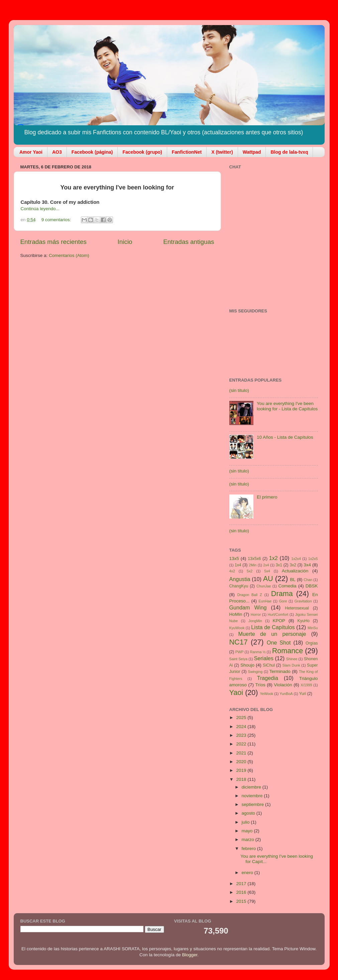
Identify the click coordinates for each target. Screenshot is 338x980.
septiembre (254, 804)
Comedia (288, 586)
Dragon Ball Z (250, 595)
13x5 (234, 558)
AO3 (57, 152)
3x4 (307, 565)
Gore (283, 601)
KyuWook (237, 628)
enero (248, 873)
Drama (282, 594)
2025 (242, 718)
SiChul (269, 665)
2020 (242, 762)
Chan (308, 580)
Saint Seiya (239, 659)
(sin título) (239, 390)
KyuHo (304, 621)
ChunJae (264, 586)
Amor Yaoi (31, 152)
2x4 (266, 565)
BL (293, 580)
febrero (250, 849)
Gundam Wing (248, 607)
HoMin (236, 614)
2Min (253, 565)
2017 (242, 884)
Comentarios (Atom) (69, 255)
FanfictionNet (187, 152)
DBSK (312, 586)
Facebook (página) (92, 152)
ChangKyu (239, 586)
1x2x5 (313, 559)
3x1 (279, 565)
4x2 (232, 571)
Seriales (263, 658)
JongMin (255, 621)
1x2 (273, 558)
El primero (267, 497)
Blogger (190, 955)
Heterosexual (297, 608)
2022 (242, 744)
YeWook (267, 694)
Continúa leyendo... (40, 209)
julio (246, 822)
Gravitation (303, 601)
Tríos (260, 685)
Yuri (303, 694)
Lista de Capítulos (273, 627)
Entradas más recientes (53, 242)
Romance (288, 651)
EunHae (265, 601)
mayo (248, 831)
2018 (242, 779)
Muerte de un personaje (272, 634)
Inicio (125, 242)
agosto (249, 813)
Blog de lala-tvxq (289, 152)
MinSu (313, 628)
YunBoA (286, 694)
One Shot (279, 643)
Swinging (255, 672)
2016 (242, 892)
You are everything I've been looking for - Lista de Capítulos (287, 406)
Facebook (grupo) (142, 152)
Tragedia (268, 678)
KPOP (279, 621)
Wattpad (252, 152)
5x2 (250, 571)
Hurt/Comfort (278, 614)
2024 (242, 727)
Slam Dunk (291, 665)
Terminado (280, 671)
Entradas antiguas (189, 242)
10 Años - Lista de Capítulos (285, 437)
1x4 (238, 565)
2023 (242, 735)
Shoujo (247, 665)
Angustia (240, 579)
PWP (240, 652)
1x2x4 (296, 559)
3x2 (293, 565)
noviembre (253, 796)
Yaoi (236, 692)
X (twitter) (222, 152)
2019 (242, 770)
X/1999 (306, 685)
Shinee (292, 659)
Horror (256, 614)
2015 (242, 901)
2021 (242, 753)
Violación (283, 685)
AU (268, 579)
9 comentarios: (57, 220)
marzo (249, 839)
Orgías (312, 643)
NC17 (239, 642)
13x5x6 (254, 559)
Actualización (295, 571)
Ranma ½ (258, 652)
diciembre (252, 787)
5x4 (267, 571)
